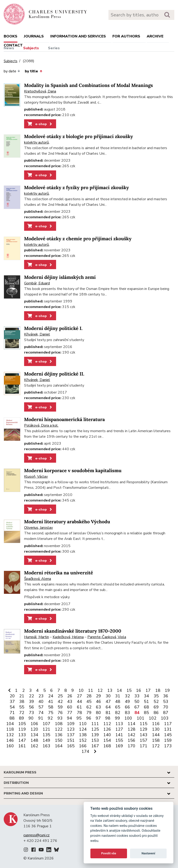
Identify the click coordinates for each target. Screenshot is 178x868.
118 (10, 729)
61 (79, 707)
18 (158, 690)
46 (99, 702)
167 (95, 746)
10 (81, 690)
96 (89, 718)
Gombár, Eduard (37, 283)
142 (132, 735)
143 (144, 735)
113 (119, 724)
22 (32, 696)
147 (22, 740)
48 (118, 702)
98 (108, 718)
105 (22, 724)
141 (119, 735)
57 (41, 707)
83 (127, 713)
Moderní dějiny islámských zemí (60, 277)
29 (99, 696)
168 (107, 746)
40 (41, 702)
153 (95, 740)
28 (89, 696)
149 (46, 740)
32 (127, 696)
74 (41, 713)
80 (99, 713)
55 (22, 707)
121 (46, 729)
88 (12, 718)
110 (83, 724)
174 (85, 751)
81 (108, 713)
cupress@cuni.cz (37, 835)
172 (156, 746)
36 (166, 696)
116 (156, 724)
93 (60, 718)
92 (50, 718)
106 (34, 724)
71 (12, 713)
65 (118, 707)
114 (132, 724)
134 (34, 735)
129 (144, 729)
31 (118, 696)
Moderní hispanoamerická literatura (64, 420)
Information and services (78, 36)
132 (10, 735)
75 (51, 713)
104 (10, 724)
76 (60, 713)
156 (132, 740)
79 (89, 713)
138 (83, 735)
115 (144, 724)
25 (60, 696)
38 (22, 702)
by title (33, 71)
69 (156, 707)
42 (60, 702)
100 (128, 718)
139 (95, 735)
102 (153, 718)
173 (168, 746)
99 (118, 718)
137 (71, 735)
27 (79, 696)
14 (119, 690)
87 (166, 713)
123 (71, 729)
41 (51, 702)
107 (46, 724)
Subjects (31, 48)
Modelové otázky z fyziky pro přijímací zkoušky (76, 188)
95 (79, 718)
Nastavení (148, 853)
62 (89, 707)
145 (168, 735)
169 (119, 746)
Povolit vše (109, 853)
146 (10, 740)
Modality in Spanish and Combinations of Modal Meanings (88, 85)
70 (166, 707)
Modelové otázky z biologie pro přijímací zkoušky (79, 137)
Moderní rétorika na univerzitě (59, 573)
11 (91, 690)
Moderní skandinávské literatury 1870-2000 (73, 631)
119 (22, 729)
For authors (126, 36)
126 (107, 729)
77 (70, 713)
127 (119, 729)
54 (12, 707)
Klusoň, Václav (36, 477)
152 (83, 740)
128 (132, 729)
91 (41, 718)
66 (127, 707)
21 (22, 696)
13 (110, 690)
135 (46, 735)
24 (51, 696)
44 (79, 702)
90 (31, 718)
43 (70, 702)
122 (59, 729)
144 (156, 735)
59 (60, 707)
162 (34, 746)
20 (12, 696)
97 (98, 718)
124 (83, 729)
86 (156, 713)
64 (108, 707)
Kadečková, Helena (68, 637)
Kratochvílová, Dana (40, 91)
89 (22, 718)
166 (83, 746)
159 (168, 740)
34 (146, 696)
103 (165, 718)
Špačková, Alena (38, 579)
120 (34, 729)
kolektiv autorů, (37, 142)
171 (144, 746)
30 (108, 696)
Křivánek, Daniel (37, 334)
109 (71, 724)
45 (89, 702)
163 (46, 746)
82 (118, 713)
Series (54, 48)
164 (59, 746)
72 (22, 713)
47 (108, 702)
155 (119, 740)
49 (127, 702)
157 (144, 740)
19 (167, 690)
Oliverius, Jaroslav (38, 528)
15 (129, 690)
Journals (34, 36)
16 (139, 690)
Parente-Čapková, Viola (107, 637)
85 (146, 713)
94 (70, 718)
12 (100, 690)
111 (95, 724)
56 (32, 707)
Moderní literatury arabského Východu (67, 522)
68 (146, 707)
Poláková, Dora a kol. (41, 425)
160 (10, 746)
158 (156, 740)
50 (137, 702)
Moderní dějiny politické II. (54, 374)
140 (107, 735)
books (11, 36)
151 (71, 740)
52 (156, 702)
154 (107, 740)
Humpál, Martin (37, 637)
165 (71, 746)
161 (22, 746)
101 (141, 718)
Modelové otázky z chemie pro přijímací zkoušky (78, 239)
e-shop (40, 124)
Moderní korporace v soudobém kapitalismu (73, 471)
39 (32, 702)
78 (79, 713)
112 (107, 724)
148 (34, 740)
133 (22, 735)
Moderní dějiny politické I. (53, 328)
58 (51, 707)
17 (148, 690)
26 (70, 696)
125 (95, 729)
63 (99, 707)
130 (156, 729)
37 (12, 702)
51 (146, 702)
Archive (155, 36)
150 (59, 740)
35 (156, 696)
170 (132, 746)
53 (166, 702)
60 (70, 707)
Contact (13, 45)
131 (168, 729)
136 (59, 735)
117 (168, 724)
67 (137, 707)
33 (137, 696)
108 (59, 724)
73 (32, 713)
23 (41, 696)
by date (12, 71)
